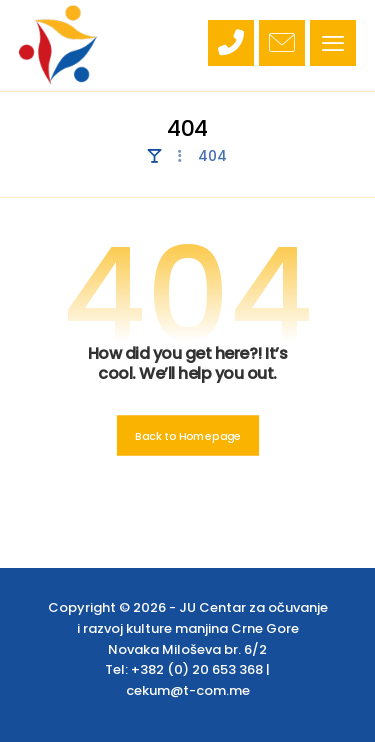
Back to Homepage (187, 435)
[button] (333, 43)
